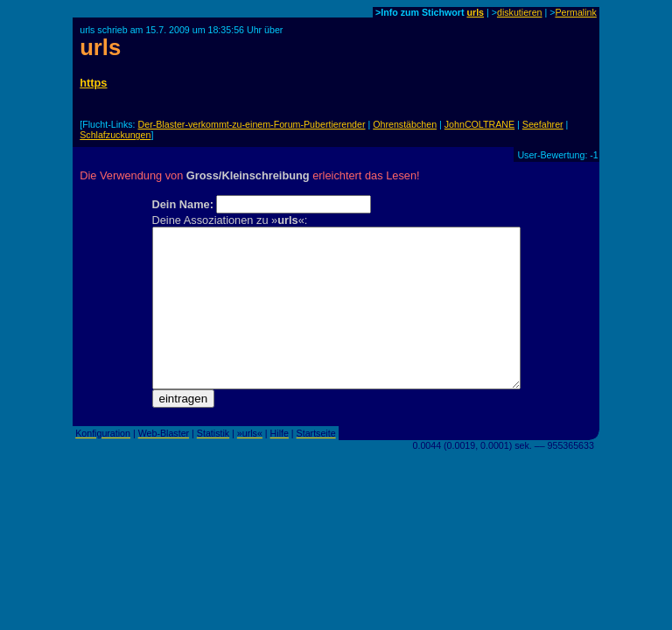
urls (475, 12)
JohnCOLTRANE (479, 124)
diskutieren (520, 12)
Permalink (575, 12)
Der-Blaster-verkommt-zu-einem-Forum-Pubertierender (252, 124)
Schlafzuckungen (115, 135)
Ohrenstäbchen (405, 124)
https (93, 83)
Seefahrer (543, 124)
